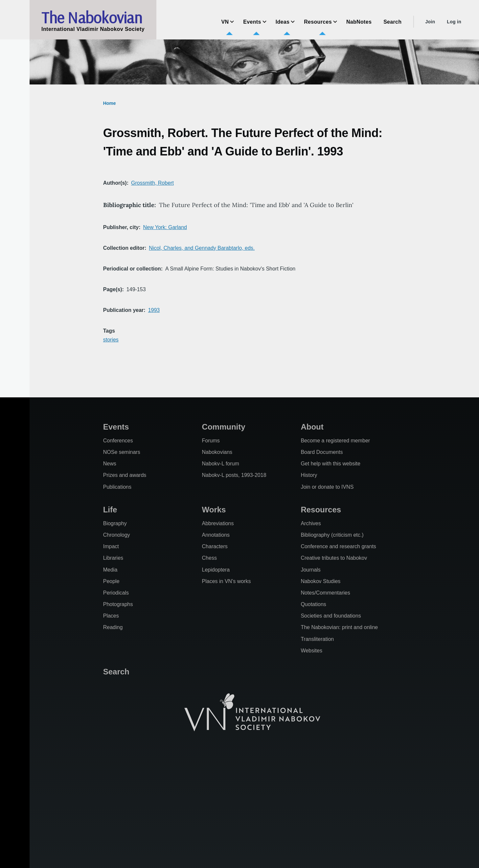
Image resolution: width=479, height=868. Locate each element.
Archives (311, 523)
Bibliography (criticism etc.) (332, 535)
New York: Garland (165, 227)
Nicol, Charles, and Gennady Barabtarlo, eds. (202, 248)
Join (430, 22)
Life (110, 510)
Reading (113, 627)
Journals (310, 570)
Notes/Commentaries (325, 593)
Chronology (117, 535)
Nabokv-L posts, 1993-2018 (234, 475)
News (110, 464)
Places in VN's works (227, 581)
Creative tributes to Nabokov (334, 558)
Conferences (118, 441)
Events (116, 427)
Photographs (118, 604)
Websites (311, 651)
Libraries (113, 558)
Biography (115, 523)
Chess (209, 558)
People (111, 581)
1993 (154, 310)
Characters (215, 546)
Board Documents (322, 452)
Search (116, 672)
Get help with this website (330, 464)
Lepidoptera (216, 570)
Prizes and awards (125, 475)
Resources (321, 510)
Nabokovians (217, 452)
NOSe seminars (122, 452)
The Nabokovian (92, 17)
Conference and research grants (338, 546)
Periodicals (116, 593)
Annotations (216, 535)
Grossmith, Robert (152, 183)
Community (224, 427)
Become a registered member (335, 441)
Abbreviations (218, 523)
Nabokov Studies (320, 581)
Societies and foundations (331, 616)
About (312, 427)
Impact (111, 546)
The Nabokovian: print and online (339, 627)
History (309, 475)
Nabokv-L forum (221, 464)
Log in (454, 22)
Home (110, 103)
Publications (117, 487)
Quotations (313, 604)
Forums (211, 441)
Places (111, 616)
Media (110, 570)
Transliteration (317, 639)
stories (111, 340)
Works (214, 510)
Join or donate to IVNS (327, 487)
